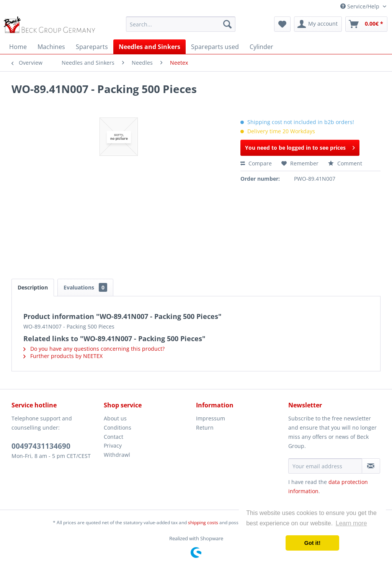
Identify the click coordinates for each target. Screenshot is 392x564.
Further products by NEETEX (63, 356)
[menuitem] (181, 24)
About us (115, 418)
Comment (345, 163)
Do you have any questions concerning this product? (94, 349)
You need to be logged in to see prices (300, 146)
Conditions (118, 427)
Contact (114, 437)
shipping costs (203, 522)
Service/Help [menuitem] (361, 6)
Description (33, 287)
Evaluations (85, 287)
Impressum (211, 418)
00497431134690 (41, 446)
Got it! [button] (312, 543)
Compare (256, 163)
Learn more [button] (351, 523)
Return (205, 427)
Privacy (113, 445)
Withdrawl (117, 455)
